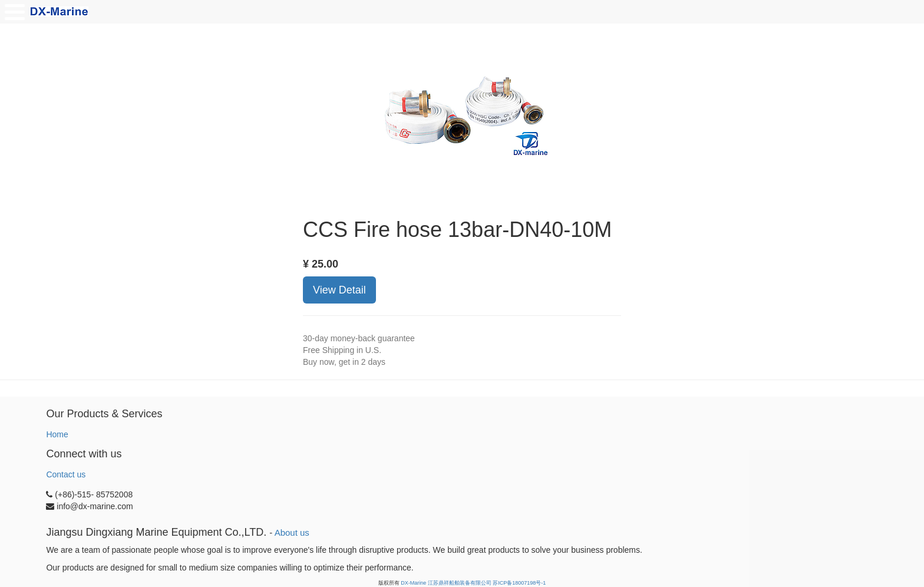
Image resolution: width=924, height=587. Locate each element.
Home (57, 434)
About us (292, 532)
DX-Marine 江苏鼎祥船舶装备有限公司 (446, 583)
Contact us (66, 474)
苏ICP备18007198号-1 (519, 583)
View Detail (339, 290)
